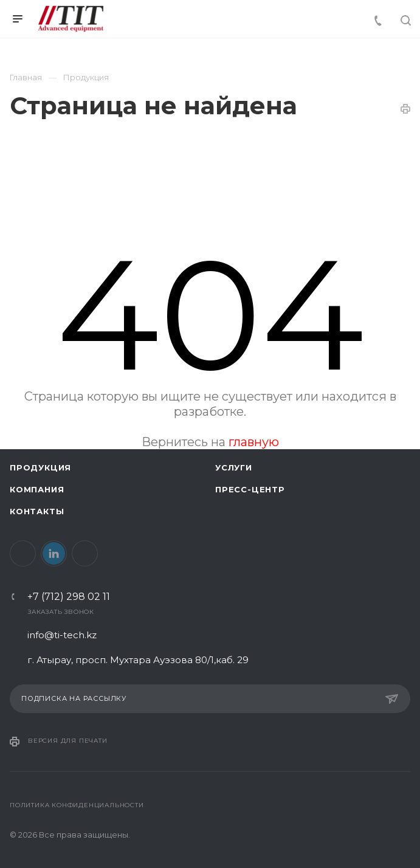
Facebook (23, 553)
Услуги (234, 467)
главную (254, 442)
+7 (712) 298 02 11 (69, 597)
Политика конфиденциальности (77, 805)
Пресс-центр (250, 489)
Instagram (85, 553)
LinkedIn (54, 553)
